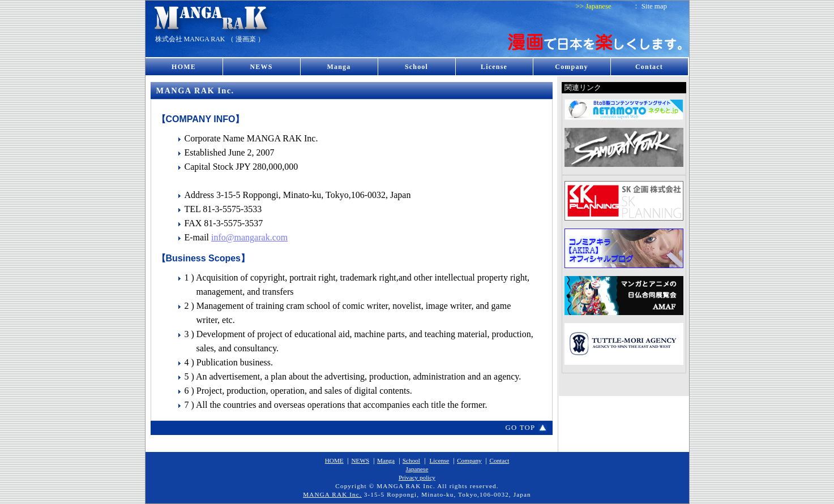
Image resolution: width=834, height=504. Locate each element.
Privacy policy (417, 477)
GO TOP (520, 428)
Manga (339, 67)
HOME (184, 67)
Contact (649, 67)
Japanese (598, 6)
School (416, 67)
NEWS (261, 67)
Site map (654, 6)
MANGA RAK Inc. (332, 494)
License (494, 67)
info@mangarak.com (249, 237)
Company (571, 67)
